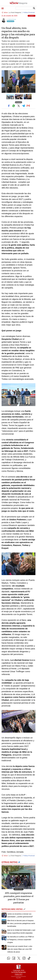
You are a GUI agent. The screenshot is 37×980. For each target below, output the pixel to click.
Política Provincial (29, 12)
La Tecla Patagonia (15, 12)
